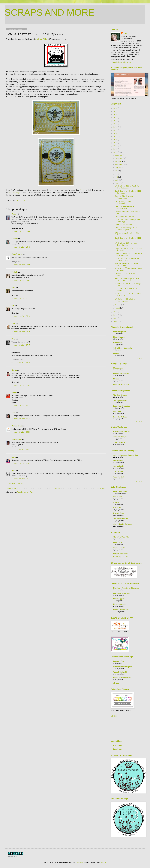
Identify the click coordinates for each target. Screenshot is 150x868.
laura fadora (118, 343)
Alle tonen (139, 358)
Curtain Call (117, 497)
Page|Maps (117, 749)
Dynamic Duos (118, 513)
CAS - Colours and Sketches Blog (126, 455)
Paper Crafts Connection (122, 678)
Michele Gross (17, 426)
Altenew (116, 683)
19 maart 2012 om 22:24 (21, 419)
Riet (13, 305)
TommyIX (79, 862)
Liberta (14, 370)
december (119, 155)
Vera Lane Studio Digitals (123, 667)
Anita (13, 288)
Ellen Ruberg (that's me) (122, 593)
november (119, 158)
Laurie (14, 457)
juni (117, 174)
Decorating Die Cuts (121, 557)
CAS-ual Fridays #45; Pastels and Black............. (127, 212)
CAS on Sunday (119, 466)
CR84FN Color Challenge (123, 524)
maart (117, 183)
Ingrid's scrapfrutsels (121, 384)
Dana (13, 470)
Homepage (57, 488)
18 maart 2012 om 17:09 (21, 265)
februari (118, 305)
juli (116, 171)
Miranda (116, 379)
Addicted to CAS (119, 461)
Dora (13, 339)
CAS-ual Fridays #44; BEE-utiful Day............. (127, 234)
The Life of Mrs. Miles (121, 537)
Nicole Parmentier (120, 604)
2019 (116, 130)
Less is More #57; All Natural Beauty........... (126, 290)
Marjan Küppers (119, 337)
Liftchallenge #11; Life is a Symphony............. (125, 300)
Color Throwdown (120, 491)
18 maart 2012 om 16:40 (21, 231)
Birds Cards (117, 542)
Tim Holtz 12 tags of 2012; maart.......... (125, 274)
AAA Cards (117, 411)
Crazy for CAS (118, 477)
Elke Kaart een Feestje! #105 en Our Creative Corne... (127, 280)
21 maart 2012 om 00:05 (21, 463)
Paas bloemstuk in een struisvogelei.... (123, 202)
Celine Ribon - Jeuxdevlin (122, 348)
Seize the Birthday (120, 417)
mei (117, 177)
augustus (119, 167)
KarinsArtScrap (17, 254)
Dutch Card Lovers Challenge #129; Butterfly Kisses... (128, 295)
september (119, 164)
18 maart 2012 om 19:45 (21, 280)
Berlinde (14, 272)
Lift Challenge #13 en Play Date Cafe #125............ (127, 187)
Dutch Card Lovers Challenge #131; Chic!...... (128, 239)
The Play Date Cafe (121, 519)
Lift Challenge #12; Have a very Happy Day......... (127, 244)
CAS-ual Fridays (42, 39)
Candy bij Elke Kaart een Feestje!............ (124, 197)
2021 (116, 124)
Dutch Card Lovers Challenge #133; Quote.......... (128, 192)
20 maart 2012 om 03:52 (21, 432)
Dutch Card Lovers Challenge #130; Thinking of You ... (128, 259)
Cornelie (14, 239)
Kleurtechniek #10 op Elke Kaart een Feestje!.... (127, 264)
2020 (116, 127)
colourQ (116, 502)
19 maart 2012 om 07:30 (21, 332)
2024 (116, 114)
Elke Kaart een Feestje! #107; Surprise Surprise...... (126, 229)
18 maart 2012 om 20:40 (21, 316)
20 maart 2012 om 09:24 (21, 450)
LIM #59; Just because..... (124, 225)
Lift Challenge (14, 192)
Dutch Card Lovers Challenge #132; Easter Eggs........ (128, 221)
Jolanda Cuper (17, 439)
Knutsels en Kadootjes (121, 406)
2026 (116, 108)
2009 (116, 318)
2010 (116, 315)
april (117, 180)
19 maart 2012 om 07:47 (21, 345)
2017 (116, 136)
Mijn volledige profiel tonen (121, 62)
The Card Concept (120, 395)
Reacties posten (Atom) (26, 492)
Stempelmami (118, 368)
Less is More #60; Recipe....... (125, 216)
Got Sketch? (118, 746)
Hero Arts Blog (119, 661)
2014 (116, 146)
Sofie (13, 413)
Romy (13, 323)
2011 (116, 312)
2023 (116, 118)
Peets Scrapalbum (120, 332)
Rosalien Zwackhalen (121, 373)
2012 (116, 152)
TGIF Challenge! (119, 442)
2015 (116, 143)
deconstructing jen (120, 437)
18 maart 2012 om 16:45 (21, 247)
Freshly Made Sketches (122, 431)
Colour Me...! (118, 508)
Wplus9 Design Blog (121, 672)
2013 (116, 149)
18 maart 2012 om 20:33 (21, 298)
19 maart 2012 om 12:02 (21, 385)
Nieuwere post (12, 488)
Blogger (104, 862)
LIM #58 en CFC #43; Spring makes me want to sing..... (128, 254)
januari (118, 308)
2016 (116, 140)
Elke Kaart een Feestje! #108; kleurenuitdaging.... (126, 207)
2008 (116, 321)
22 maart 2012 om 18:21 (21, 479)
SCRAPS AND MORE (49, 12)
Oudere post (100, 488)
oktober (118, 161)
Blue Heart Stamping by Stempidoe (126, 588)
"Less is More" (119, 471)
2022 (116, 121)
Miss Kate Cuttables (121, 553)
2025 (116, 111)
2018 (116, 133)
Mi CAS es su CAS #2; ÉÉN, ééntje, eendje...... (128, 285)
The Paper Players (120, 401)
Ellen (126, 33)
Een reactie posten (16, 483)
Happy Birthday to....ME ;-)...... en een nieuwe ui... (128, 249)
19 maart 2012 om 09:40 (21, 363)
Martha (14, 392)
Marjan (83, 190)
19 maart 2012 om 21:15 (21, 405)
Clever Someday (119, 548)
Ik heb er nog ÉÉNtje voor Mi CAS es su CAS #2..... (128, 269)
